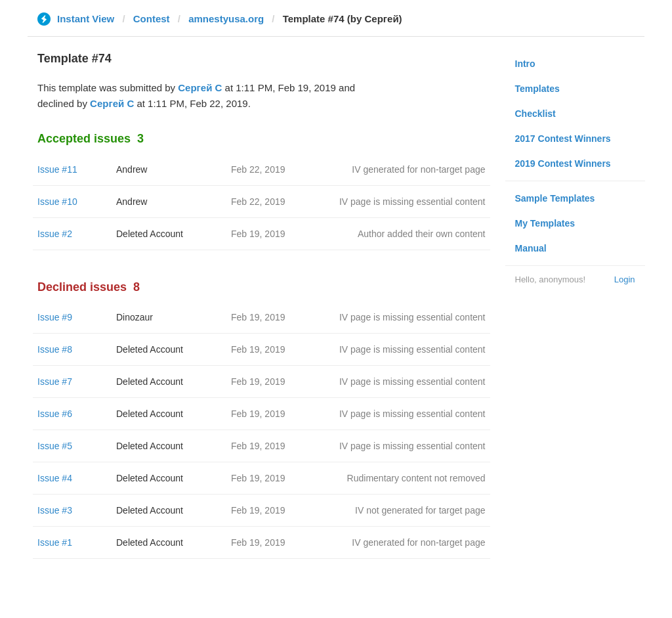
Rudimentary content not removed (416, 478)
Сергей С (200, 88)
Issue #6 (55, 414)
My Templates (545, 223)
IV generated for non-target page (418, 169)
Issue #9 (55, 317)
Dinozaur (135, 317)
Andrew (132, 169)
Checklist (535, 114)
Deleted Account (150, 234)
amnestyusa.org (226, 19)
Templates (537, 89)
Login (625, 279)
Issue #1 (55, 542)
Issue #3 (55, 510)
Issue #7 (55, 382)
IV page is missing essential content (412, 202)
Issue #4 (55, 478)
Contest (152, 19)
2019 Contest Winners (563, 164)
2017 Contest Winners (563, 139)
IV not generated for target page (420, 510)
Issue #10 (57, 202)
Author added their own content (422, 234)
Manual (531, 248)
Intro (525, 64)
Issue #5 (55, 446)
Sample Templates (555, 198)
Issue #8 (55, 349)
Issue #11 (57, 169)
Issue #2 (55, 234)
